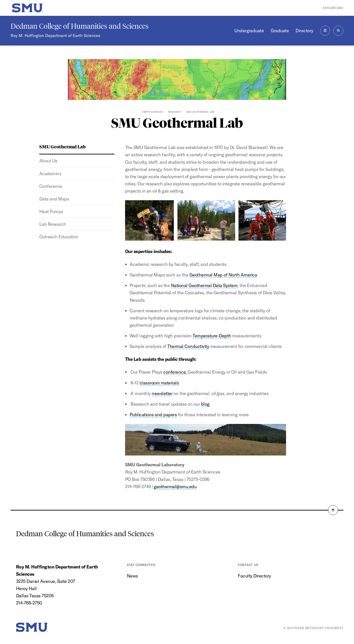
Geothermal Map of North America (223, 275)
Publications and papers (153, 415)
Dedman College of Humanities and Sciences (80, 26)
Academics (50, 174)
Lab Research (53, 224)
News (132, 576)
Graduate (280, 31)
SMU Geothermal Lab (63, 146)
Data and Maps (54, 199)
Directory (304, 31)
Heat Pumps (51, 211)
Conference (51, 186)
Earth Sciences (153, 112)
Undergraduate (249, 31)
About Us (48, 161)
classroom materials (159, 383)
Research (175, 112)
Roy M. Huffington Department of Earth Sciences (55, 36)
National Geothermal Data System (204, 285)
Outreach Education (59, 237)
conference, (175, 372)
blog (205, 404)
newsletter (162, 393)
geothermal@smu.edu (175, 486)
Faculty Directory (254, 576)
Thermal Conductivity (188, 346)
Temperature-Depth (212, 336)
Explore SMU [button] (333, 8)
